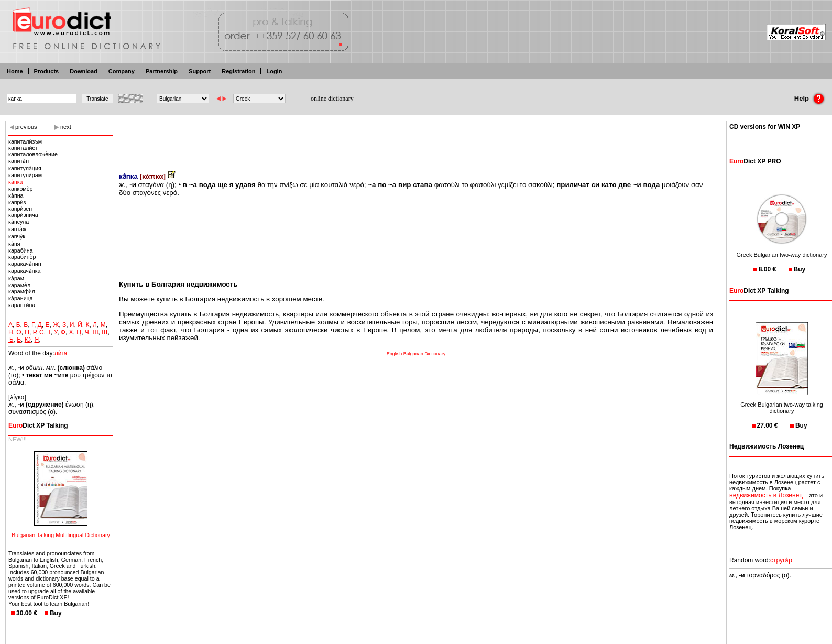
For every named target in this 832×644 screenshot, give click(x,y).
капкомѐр (20, 189)
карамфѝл (22, 291)
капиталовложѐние (33, 154)
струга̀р (781, 560)
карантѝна (22, 305)
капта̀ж (17, 229)
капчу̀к (17, 236)
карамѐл (19, 285)
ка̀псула (19, 222)
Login (274, 71)
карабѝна (21, 250)
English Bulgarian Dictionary (416, 354)
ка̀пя (14, 244)
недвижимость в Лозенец (766, 495)
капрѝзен (20, 209)
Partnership (162, 71)
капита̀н (19, 161)
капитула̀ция (25, 168)
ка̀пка (16, 182)
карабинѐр (22, 257)
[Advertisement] (416, 139)
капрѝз (17, 202)
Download (84, 71)
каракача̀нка (25, 271)
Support (200, 71)
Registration (238, 71)
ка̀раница (21, 298)
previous (26, 127)
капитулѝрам (25, 175)
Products (47, 71)
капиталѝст (23, 148)
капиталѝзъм (25, 141)
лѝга (61, 353)
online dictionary (332, 99)
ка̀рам (16, 278)
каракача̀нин (25, 264)
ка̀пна (16, 195)
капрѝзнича (23, 215)
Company (122, 71)
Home (15, 71)
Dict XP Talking (38, 425)
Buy (56, 613)
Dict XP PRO (755, 161)
